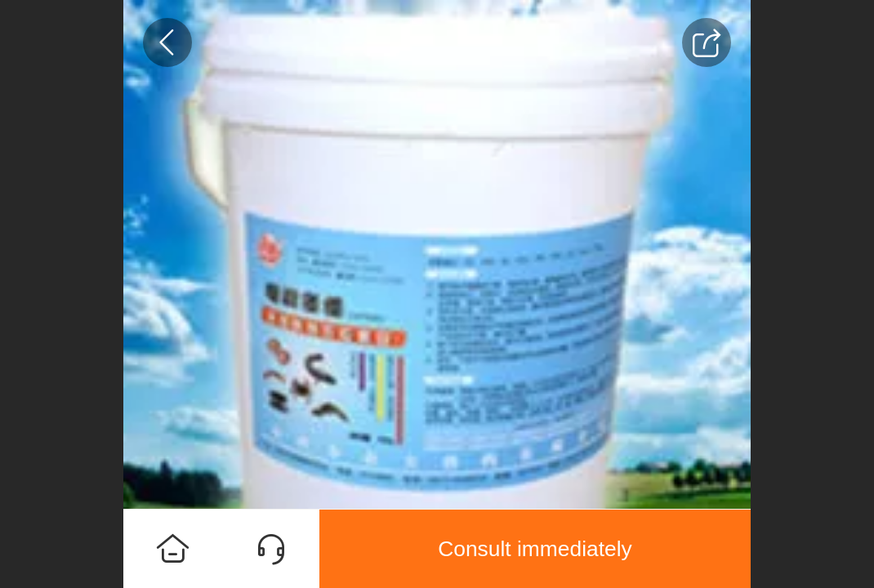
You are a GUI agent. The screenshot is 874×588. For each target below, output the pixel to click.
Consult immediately (535, 549)
